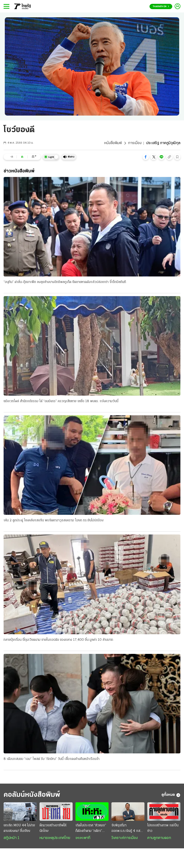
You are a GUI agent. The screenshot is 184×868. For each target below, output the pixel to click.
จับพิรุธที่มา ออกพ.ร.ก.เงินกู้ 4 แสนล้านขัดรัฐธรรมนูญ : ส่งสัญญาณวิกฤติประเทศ (127, 829)
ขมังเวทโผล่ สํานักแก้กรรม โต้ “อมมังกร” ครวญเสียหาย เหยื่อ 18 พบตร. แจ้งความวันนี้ (61, 401)
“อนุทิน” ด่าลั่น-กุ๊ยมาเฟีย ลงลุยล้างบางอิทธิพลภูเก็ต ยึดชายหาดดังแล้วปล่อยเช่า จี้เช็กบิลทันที (65, 282)
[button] (146, 157)
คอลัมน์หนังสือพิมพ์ (32, 795)
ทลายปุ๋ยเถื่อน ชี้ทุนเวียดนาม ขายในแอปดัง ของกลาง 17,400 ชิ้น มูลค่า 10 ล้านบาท (58, 640)
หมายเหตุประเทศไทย (55, 838)
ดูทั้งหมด (171, 795)
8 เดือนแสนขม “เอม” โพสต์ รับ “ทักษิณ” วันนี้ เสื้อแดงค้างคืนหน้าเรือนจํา (52, 759)
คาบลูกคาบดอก (159, 838)
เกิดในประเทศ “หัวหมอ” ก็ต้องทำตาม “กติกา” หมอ (91, 829)
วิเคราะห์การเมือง (125, 838)
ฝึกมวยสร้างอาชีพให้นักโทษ (53, 828)
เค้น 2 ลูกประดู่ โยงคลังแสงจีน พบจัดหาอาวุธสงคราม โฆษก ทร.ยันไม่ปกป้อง (54, 520)
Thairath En (161, 7)
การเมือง (135, 143)
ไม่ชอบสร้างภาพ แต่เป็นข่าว (163, 828)
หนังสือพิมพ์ (113, 143)
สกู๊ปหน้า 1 (11, 838)
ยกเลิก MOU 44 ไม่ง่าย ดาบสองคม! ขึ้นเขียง (19, 828)
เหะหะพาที (83, 838)
